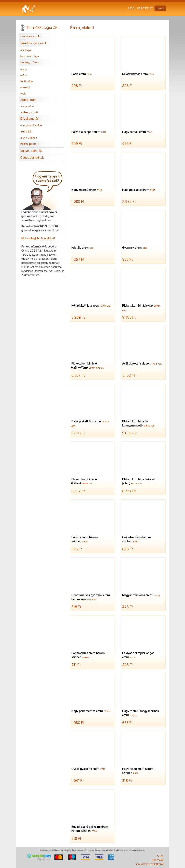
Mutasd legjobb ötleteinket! (38, 238)
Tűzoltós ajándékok (34, 43)
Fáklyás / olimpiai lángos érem (138, 655)
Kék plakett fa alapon (91, 306)
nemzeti (25, 87)
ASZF (160, 856)
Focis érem (82, 74)
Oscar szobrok (30, 36)
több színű (27, 81)
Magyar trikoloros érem (142, 595)
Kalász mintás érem (138, 74)
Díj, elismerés (29, 119)
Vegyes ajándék (31, 151)
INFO (131, 8)
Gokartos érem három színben (137, 540)
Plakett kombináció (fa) (142, 308)
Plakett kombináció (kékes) (84, 482)
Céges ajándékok (32, 158)
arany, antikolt (29, 138)
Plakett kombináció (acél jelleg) (138, 482)
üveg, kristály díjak (31, 125)
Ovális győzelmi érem (89, 769)
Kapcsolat (158, 860)
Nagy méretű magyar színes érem (140, 713)
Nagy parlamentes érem (91, 711)
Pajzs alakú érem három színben (138, 771)
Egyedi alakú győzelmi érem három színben (90, 829)
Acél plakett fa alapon (143, 364)
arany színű (27, 106)
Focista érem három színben (84, 540)
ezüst (24, 75)
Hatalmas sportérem (139, 190)
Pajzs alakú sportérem (89, 132)
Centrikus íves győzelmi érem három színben (91, 597)
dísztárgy (26, 50)
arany (24, 69)
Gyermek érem (135, 248)
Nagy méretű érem (87, 190)
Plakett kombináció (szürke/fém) (88, 366)
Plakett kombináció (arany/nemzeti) (139, 424)
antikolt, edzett (29, 112)
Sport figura (28, 100)
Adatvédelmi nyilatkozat (149, 864)
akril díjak (26, 131)
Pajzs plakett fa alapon (90, 424)
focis (23, 93)
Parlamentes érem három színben (88, 655)
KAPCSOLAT (145, 8)
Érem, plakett (29, 144)
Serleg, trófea (29, 62)
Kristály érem (83, 248)
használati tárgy (30, 56)
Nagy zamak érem (138, 132)
